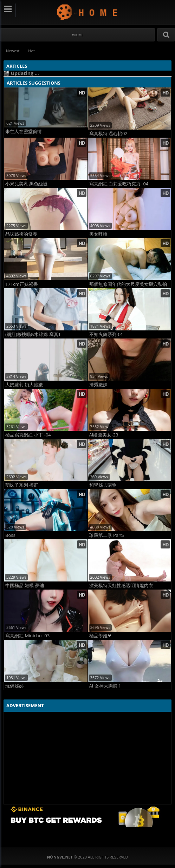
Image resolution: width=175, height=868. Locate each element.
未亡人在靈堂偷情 (24, 131)
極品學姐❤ (100, 636)
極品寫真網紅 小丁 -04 (28, 435)
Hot (31, 51)
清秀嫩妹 (98, 385)
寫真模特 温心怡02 (108, 134)
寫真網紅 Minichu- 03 (27, 636)
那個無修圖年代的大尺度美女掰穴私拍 (128, 284)
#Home (77, 35)
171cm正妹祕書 (22, 284)
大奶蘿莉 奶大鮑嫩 (24, 385)
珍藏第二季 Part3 (107, 535)
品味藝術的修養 (21, 234)
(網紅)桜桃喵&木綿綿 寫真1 (33, 334)
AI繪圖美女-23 (104, 435)
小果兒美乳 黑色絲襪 (26, 184)
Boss (10, 535)
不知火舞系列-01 (106, 334)
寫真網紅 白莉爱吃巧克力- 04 (119, 184)
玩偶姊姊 (14, 686)
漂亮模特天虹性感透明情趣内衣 (121, 586)
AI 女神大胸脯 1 (105, 686)
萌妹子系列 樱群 (22, 485)
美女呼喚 (98, 234)
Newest (13, 51)
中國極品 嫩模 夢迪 (25, 586)
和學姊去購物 (103, 485)
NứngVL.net (88, 12)
